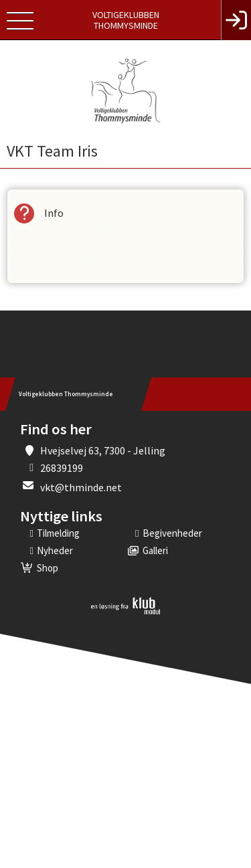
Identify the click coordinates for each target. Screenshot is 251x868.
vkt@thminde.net (81, 487)
